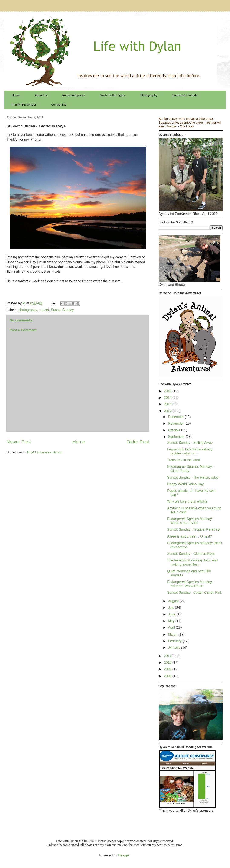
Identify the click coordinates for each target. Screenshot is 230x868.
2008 (168, 676)
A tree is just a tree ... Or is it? (190, 536)
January (175, 648)
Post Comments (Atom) (45, 452)
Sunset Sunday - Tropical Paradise (193, 530)
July (172, 608)
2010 (168, 663)
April (172, 628)
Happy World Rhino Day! (186, 484)
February (175, 641)
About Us (41, 95)
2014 (168, 398)
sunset (44, 310)
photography (28, 310)
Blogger (124, 855)
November (176, 423)
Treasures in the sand (184, 460)
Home (16, 95)
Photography (149, 95)
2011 (168, 656)
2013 (168, 404)
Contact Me (59, 105)
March (173, 634)
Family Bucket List (24, 105)
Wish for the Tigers (113, 95)
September (177, 437)
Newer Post (19, 442)
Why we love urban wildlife (187, 501)
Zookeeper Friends (185, 95)
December (176, 417)
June (172, 614)
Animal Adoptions (74, 95)
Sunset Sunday (63, 310)
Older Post (138, 442)
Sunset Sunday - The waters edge (193, 477)
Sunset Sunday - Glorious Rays (191, 554)
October (175, 430)
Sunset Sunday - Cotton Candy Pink (194, 593)
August (174, 601)
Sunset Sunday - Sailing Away (190, 443)
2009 (168, 669)
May (172, 621)
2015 (168, 391)
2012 (168, 411)
